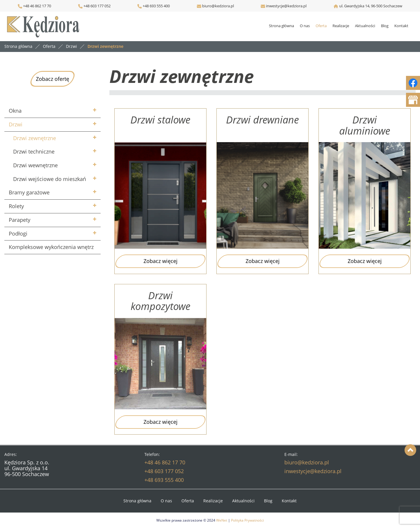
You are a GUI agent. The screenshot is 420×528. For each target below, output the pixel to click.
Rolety (16, 206)
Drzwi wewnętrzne (35, 165)
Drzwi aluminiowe (365, 125)
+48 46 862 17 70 (34, 6)
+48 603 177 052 (97, 6)
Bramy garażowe (29, 192)
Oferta (321, 26)
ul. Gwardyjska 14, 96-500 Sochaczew (371, 6)
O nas (305, 26)
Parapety (20, 220)
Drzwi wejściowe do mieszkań (50, 179)
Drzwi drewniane (262, 120)
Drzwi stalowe (160, 120)
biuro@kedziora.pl (218, 6)
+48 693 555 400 (156, 6)
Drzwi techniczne (34, 151)
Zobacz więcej (161, 261)
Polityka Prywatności (247, 520)
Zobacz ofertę (52, 79)
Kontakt (401, 26)
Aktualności (365, 26)
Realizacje (341, 26)
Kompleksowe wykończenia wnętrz (51, 247)
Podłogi (18, 233)
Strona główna (281, 26)
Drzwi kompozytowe (161, 301)
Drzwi (16, 124)
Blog (385, 26)
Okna (15, 111)
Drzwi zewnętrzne (35, 138)
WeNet (222, 520)
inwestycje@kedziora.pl (286, 6)
